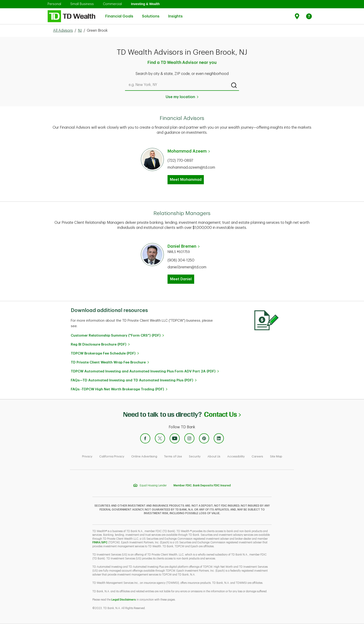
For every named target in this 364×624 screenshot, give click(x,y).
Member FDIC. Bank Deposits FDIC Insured (202, 485)
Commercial (112, 4)
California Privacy (112, 456)
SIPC (104, 542)
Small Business (82, 4)
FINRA (96, 542)
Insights (175, 13)
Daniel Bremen (182, 246)
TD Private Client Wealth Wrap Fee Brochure (108, 362)
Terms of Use (173, 456)
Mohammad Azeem (187, 151)
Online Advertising (144, 456)
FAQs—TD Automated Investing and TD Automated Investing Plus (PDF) (132, 380)
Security (195, 456)
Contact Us (222, 414)
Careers (257, 456)
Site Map (276, 456)
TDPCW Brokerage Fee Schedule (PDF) (103, 353)
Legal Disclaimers (124, 600)
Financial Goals (119, 13)
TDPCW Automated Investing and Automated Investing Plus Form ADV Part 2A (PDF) (143, 371)
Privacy (87, 456)
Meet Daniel (181, 279)
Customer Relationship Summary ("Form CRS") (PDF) (116, 336)
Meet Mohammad (186, 180)
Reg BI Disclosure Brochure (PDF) (99, 345)
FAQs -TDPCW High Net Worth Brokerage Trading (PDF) (117, 389)
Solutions (151, 13)
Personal (54, 4)
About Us (214, 456)
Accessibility (236, 456)
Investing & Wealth (145, 4)
